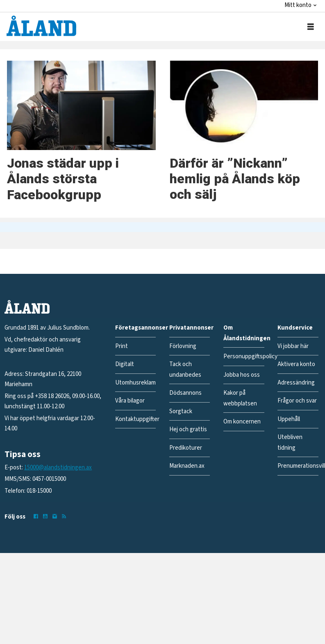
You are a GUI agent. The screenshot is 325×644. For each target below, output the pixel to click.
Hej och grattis (188, 429)
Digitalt (125, 364)
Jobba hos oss (242, 375)
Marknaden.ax (187, 466)
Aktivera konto (296, 364)
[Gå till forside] (41, 26)
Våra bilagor (130, 401)
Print (122, 346)
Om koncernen (242, 422)
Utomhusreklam (135, 383)
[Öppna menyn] (311, 27)
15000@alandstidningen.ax (58, 468)
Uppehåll (289, 419)
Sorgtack (181, 411)
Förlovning (183, 346)
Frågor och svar (297, 401)
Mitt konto (298, 5)
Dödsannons (185, 393)
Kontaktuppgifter (137, 419)
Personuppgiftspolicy (250, 356)
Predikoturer (186, 448)
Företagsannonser (142, 328)
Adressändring (296, 383)
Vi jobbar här (293, 346)
